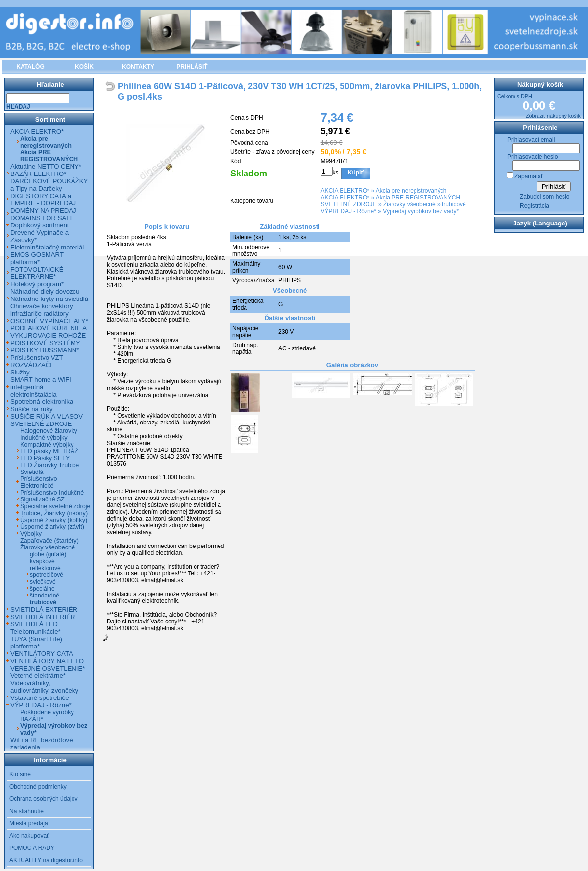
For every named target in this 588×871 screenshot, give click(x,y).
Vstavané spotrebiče (40, 698)
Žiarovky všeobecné (409, 204)
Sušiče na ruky (32, 409)
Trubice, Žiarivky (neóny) (54, 513)
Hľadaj (18, 107)
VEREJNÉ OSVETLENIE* (48, 668)
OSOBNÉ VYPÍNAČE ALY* (49, 321)
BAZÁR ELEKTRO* (38, 174)
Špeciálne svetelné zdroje (55, 506)
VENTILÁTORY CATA (42, 654)
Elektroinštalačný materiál (47, 247)
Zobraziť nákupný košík (553, 116)
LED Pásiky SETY (45, 458)
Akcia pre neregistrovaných (411, 191)
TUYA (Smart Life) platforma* (36, 643)
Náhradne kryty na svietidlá (49, 299)
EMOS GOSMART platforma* (37, 258)
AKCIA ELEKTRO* (345, 191)
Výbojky (31, 534)
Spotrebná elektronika (42, 402)
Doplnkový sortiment (39, 225)
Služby (20, 372)
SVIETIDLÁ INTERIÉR (43, 617)
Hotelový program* (37, 284)
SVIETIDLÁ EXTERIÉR (44, 610)
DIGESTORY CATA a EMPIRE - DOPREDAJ (43, 199)
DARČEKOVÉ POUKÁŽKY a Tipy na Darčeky (49, 185)
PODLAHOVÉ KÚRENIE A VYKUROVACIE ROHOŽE (48, 332)
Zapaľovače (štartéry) (49, 541)
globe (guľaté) (48, 554)
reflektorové (45, 568)
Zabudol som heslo (545, 197)
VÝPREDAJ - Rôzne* (349, 211)
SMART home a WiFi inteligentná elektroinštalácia (40, 387)
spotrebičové (47, 575)
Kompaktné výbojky (47, 445)
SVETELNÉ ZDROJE (349, 204)
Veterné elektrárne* (38, 676)
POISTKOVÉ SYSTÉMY (45, 343)
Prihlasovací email (531, 140)
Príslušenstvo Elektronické (39, 482)
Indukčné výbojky (44, 438)
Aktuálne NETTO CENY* (46, 166)
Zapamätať (529, 176)
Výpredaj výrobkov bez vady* (421, 211)
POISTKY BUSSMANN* (45, 350)
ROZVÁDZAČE (32, 365)
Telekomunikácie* (36, 632)
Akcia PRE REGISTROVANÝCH (418, 198)
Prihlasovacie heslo (532, 157)
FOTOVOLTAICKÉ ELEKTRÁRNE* (37, 273)
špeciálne (42, 589)
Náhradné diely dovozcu (45, 291)
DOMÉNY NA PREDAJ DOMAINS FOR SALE (43, 214)
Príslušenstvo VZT (37, 358)
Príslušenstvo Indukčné (52, 493)
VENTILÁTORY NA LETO (47, 661)
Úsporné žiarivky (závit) (52, 527)
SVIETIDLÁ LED (34, 624)
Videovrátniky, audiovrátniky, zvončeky (44, 687)
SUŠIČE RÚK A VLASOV (47, 416)
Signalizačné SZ (42, 499)
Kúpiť (356, 173)
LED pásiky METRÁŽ (49, 451)
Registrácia (535, 206)
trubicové (454, 204)
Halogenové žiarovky (49, 431)
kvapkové (42, 561)
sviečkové (43, 582)
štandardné (45, 596)
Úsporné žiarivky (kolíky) (54, 520)
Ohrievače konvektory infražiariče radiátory (42, 310)
